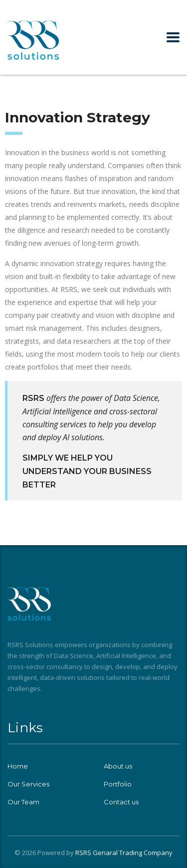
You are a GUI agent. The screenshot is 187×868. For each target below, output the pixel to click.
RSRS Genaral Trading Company (124, 853)
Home (18, 766)
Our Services (28, 784)
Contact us (121, 802)
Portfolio (118, 784)
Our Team (23, 802)
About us (118, 766)
